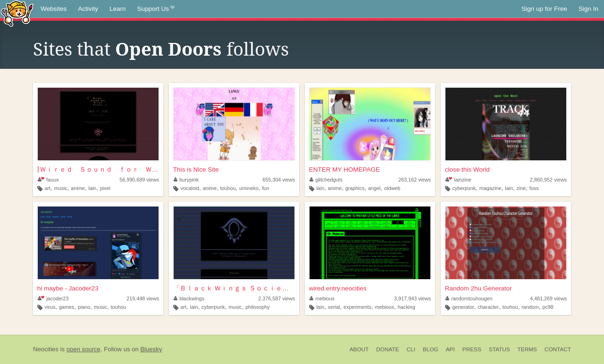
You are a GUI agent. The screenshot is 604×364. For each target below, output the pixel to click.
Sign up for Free (544, 9)
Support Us (156, 9)
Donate (387, 349)
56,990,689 (139, 180)
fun (265, 188)
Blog (431, 349)
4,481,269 (548, 298)
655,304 (279, 180)
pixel (105, 188)
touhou (228, 188)
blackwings (189, 298)
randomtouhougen (469, 298)
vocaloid (190, 188)
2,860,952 (548, 180)
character (488, 307)
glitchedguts (326, 180)
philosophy (258, 307)
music (61, 188)
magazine (491, 188)
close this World (467, 170)
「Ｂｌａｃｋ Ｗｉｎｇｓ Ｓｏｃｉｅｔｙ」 (234, 288)
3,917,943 (412, 298)
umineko (249, 188)
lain (92, 188)
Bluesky (151, 349)
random (530, 307)
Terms (527, 349)
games (67, 307)
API (450, 349)
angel (374, 188)
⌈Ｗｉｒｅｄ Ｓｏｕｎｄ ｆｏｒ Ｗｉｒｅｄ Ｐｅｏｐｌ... (98, 170)
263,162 (415, 180)
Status (499, 349)
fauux (48, 180)
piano (84, 307)
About (359, 349)
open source (84, 349)
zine (521, 188)
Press (472, 349)
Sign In (588, 9)
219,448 (143, 298)
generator (463, 307)
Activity (88, 9)
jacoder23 (53, 298)
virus (50, 307)
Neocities (46, 349)
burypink (186, 180)
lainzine (458, 180)
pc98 (548, 307)
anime (78, 188)
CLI (411, 349)
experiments (357, 307)
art (48, 188)
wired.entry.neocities (338, 288)
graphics (355, 188)
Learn (118, 9)
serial (334, 307)
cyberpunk (464, 188)
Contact (558, 349)
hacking (407, 307)
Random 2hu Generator (478, 288)
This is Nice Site (196, 170)
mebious (322, 298)
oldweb (392, 188)
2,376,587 (277, 298)
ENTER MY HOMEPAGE (344, 170)
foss (534, 188)
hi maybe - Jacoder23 (68, 288)
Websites (54, 9)
